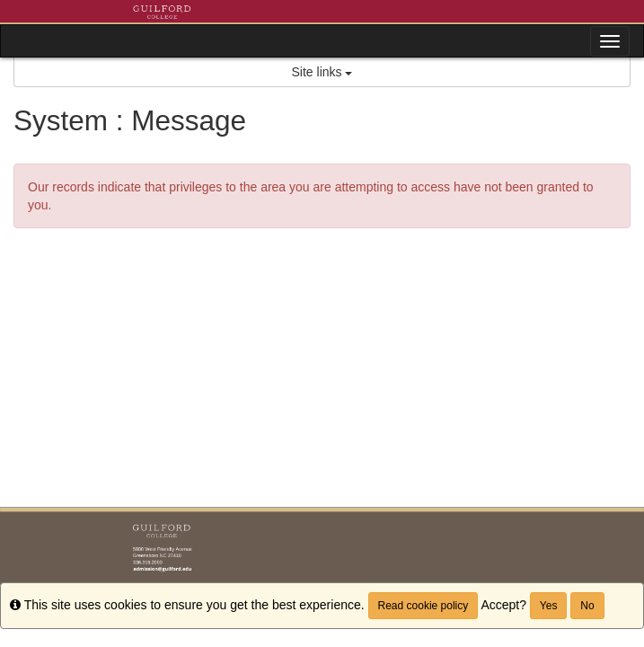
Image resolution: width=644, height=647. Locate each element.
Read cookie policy (423, 606)
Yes (549, 606)
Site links (322, 72)
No (587, 606)
